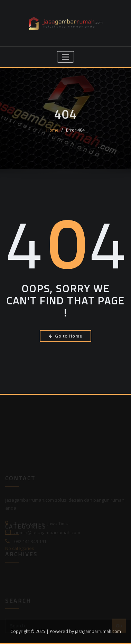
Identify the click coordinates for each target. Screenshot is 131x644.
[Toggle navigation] (65, 57)
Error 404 (75, 133)
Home (53, 133)
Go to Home (65, 336)
